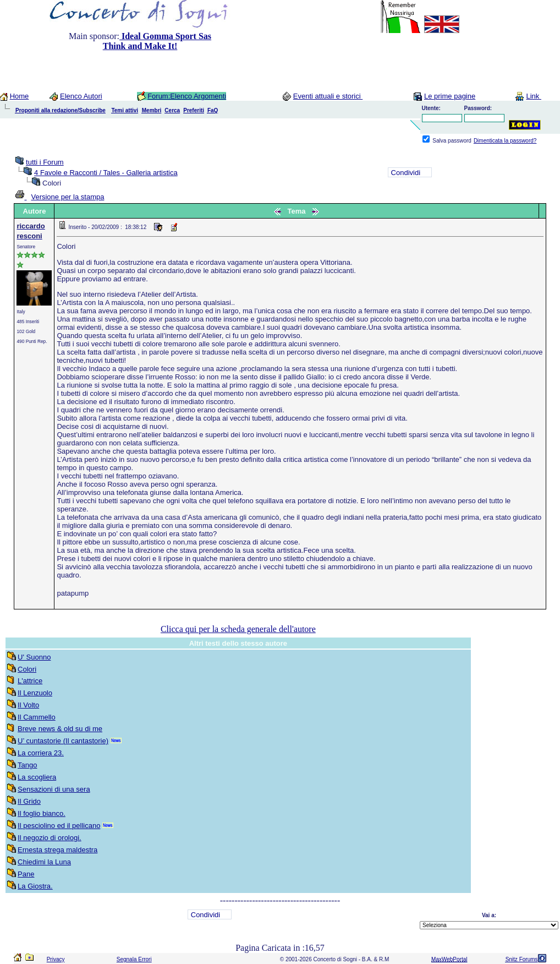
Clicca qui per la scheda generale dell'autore (238, 629)
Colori (27, 669)
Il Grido (29, 801)
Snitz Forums (522, 959)
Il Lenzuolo (35, 693)
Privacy (56, 959)
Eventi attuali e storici (328, 96)
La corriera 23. (41, 753)
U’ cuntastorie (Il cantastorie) (63, 741)
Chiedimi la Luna (44, 862)
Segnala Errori (134, 959)
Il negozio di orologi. (50, 838)
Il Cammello (37, 717)
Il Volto (28, 705)
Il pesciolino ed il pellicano (59, 826)
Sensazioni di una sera (54, 789)
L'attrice (30, 681)
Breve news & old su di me (60, 729)
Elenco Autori (81, 96)
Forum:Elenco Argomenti (187, 96)
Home (20, 96)
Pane (26, 874)
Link (533, 96)
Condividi (406, 173)
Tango (27, 765)
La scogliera (37, 777)
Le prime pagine (450, 96)
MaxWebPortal (449, 959)
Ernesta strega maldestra (57, 850)
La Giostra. (35, 886)
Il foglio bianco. (42, 813)
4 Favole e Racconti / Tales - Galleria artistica (106, 173)
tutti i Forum (45, 162)
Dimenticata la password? (505, 141)
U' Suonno (34, 657)
